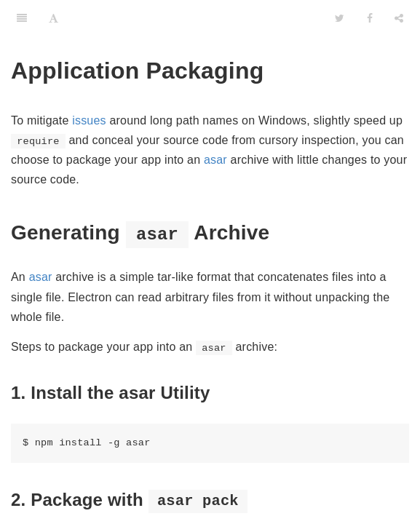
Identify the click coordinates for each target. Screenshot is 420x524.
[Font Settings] (54, 18)
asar (215, 160)
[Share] (399, 18)
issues (89, 120)
